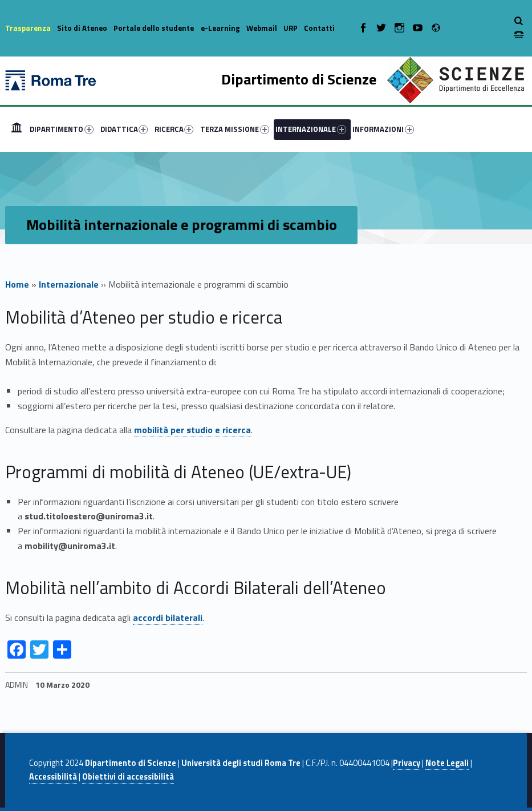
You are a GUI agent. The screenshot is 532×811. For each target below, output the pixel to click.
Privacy (407, 763)
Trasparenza (28, 28)
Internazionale (69, 284)
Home (17, 129)
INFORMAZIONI (383, 129)
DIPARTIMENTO (62, 129)
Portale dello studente (154, 28)
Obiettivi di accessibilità (128, 777)
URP (291, 28)
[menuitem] (17, 129)
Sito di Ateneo (82, 28)
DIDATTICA (124, 129)
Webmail (262, 28)
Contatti (319, 28)
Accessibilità (53, 777)
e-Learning (220, 28)
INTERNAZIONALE (311, 129)
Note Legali (447, 763)
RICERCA (174, 129)
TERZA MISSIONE (235, 129)
